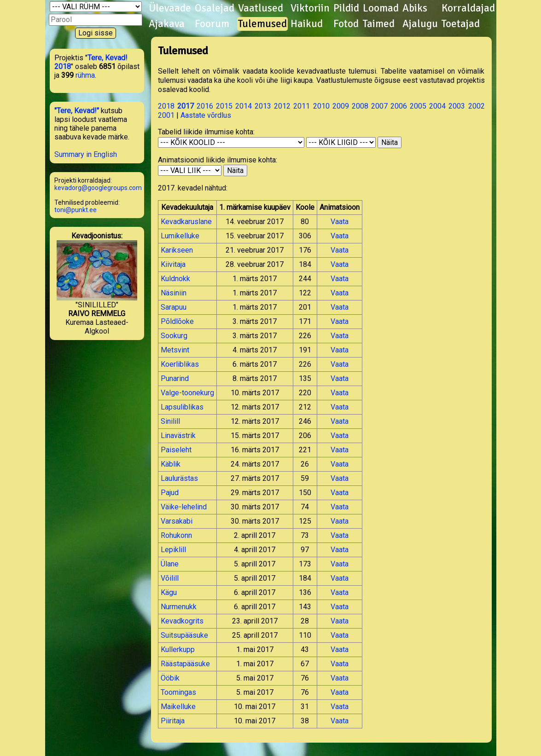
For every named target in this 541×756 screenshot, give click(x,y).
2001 (166, 115)
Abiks (415, 8)
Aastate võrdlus (206, 115)
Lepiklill (173, 550)
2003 (457, 106)
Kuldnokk (175, 279)
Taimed (379, 24)
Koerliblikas (180, 364)
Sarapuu (174, 307)
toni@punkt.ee (76, 210)
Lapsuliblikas (182, 407)
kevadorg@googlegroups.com (98, 188)
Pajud (170, 493)
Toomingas (178, 692)
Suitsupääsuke (184, 635)
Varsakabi (177, 521)
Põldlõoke (177, 321)
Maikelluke (178, 707)
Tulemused (262, 24)
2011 (302, 106)
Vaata (340, 222)
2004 (437, 106)
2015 (224, 106)
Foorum (212, 24)
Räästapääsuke (185, 664)
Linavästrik (178, 436)
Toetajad (461, 24)
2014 (244, 106)
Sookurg (174, 336)
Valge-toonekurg (187, 393)
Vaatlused (261, 8)
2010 (321, 106)
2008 (360, 106)
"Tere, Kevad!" (77, 111)
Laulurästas (179, 478)
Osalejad (215, 8)
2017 (186, 106)
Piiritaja (173, 721)
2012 (282, 106)
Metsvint (175, 350)
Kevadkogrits (182, 621)
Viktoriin (310, 8)
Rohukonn (176, 535)
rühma (85, 75)
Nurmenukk (179, 607)
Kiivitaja (173, 264)
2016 (205, 106)
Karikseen (177, 250)
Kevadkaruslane (186, 222)
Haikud (307, 24)
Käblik (171, 464)
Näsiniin (174, 293)
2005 (418, 106)
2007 (379, 106)
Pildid (346, 8)
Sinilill (170, 421)
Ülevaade (170, 8)
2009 (341, 106)
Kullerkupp (178, 649)
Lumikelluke (180, 236)
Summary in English (86, 154)
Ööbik (170, 678)
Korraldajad (468, 8)
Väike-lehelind (184, 507)
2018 (166, 106)
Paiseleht (176, 450)
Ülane (170, 564)
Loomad (381, 8)
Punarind (175, 378)
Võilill (170, 578)
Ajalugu (420, 24)
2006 (399, 106)
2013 (263, 106)
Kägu (169, 592)
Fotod (346, 24)
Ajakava (167, 24)
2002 (477, 106)
